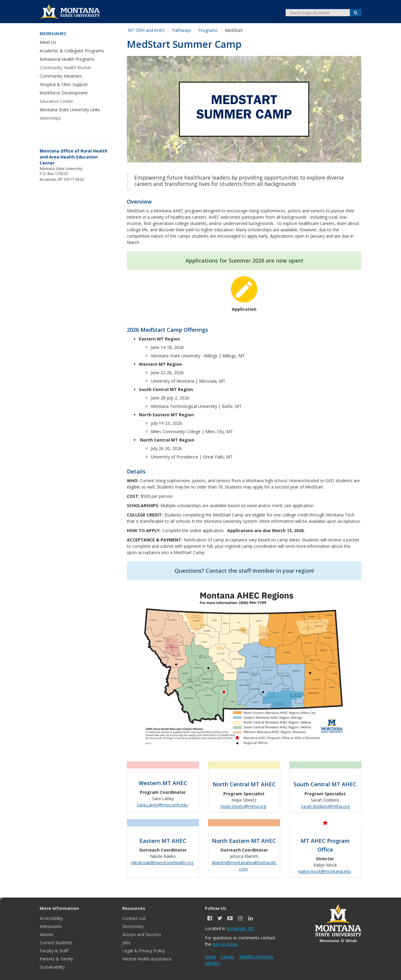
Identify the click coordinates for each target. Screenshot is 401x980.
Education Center (56, 101)
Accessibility (51, 918)
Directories (133, 926)
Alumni (46, 934)
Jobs (127, 943)
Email (210, 957)
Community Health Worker (66, 68)
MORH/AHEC (53, 34)
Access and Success (142, 934)
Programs (208, 30)
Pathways (182, 30)
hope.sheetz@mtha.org (243, 806)
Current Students (56, 943)
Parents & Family (56, 959)
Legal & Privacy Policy (144, 951)
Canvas (227, 957)
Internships (50, 118)
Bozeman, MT (241, 928)
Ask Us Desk (225, 944)
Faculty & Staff (54, 951)
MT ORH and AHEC (146, 30)
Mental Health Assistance (147, 959)
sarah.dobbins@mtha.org (325, 806)
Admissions (51, 926)
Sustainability (52, 967)
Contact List (134, 918)
